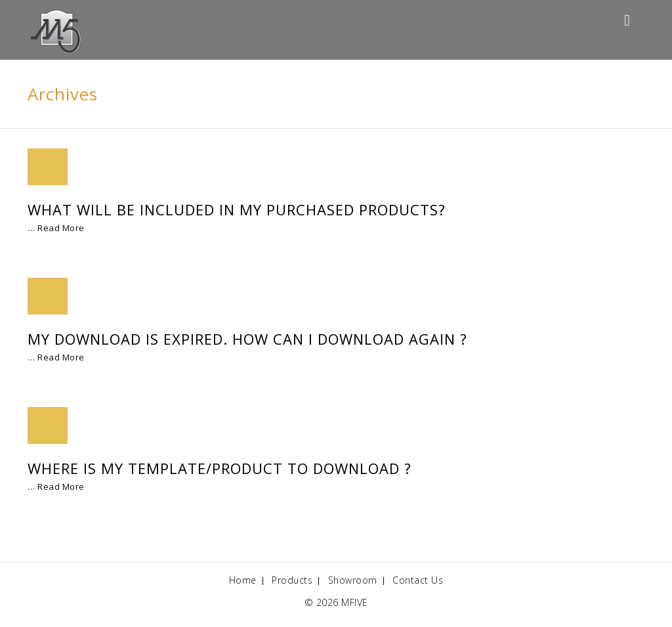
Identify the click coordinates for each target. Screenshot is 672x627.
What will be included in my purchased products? (237, 209)
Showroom (353, 580)
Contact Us (418, 580)
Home (243, 580)
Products (292, 580)
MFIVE (355, 602)
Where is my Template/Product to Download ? (220, 468)
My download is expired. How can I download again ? (247, 339)
